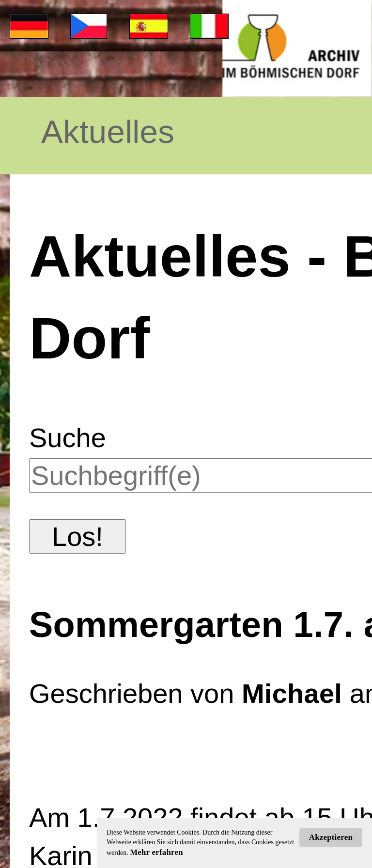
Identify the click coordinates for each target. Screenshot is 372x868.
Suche (68, 438)
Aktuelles (108, 132)
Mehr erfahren (156, 852)
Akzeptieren (331, 837)
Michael (292, 693)
